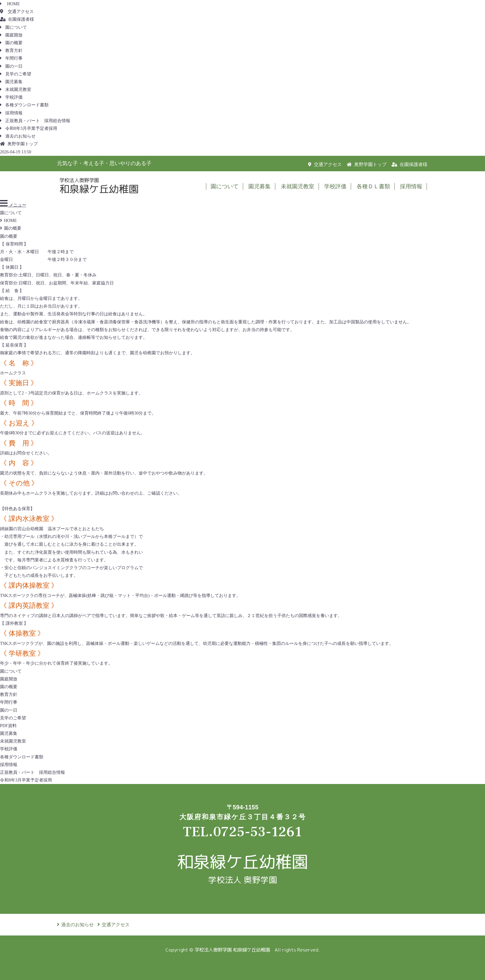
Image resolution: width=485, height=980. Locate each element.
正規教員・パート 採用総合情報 (35, 121)
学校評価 (11, 97)
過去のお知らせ (18, 136)
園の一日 (11, 66)
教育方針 (11, 51)
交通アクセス (17, 12)
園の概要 (11, 43)
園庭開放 (11, 35)
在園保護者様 (17, 19)
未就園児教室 (16, 89)
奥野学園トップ (19, 144)
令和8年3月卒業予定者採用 (29, 128)
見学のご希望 (16, 74)
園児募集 (11, 82)
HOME (10, 4)
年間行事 (11, 58)
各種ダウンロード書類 (24, 105)
